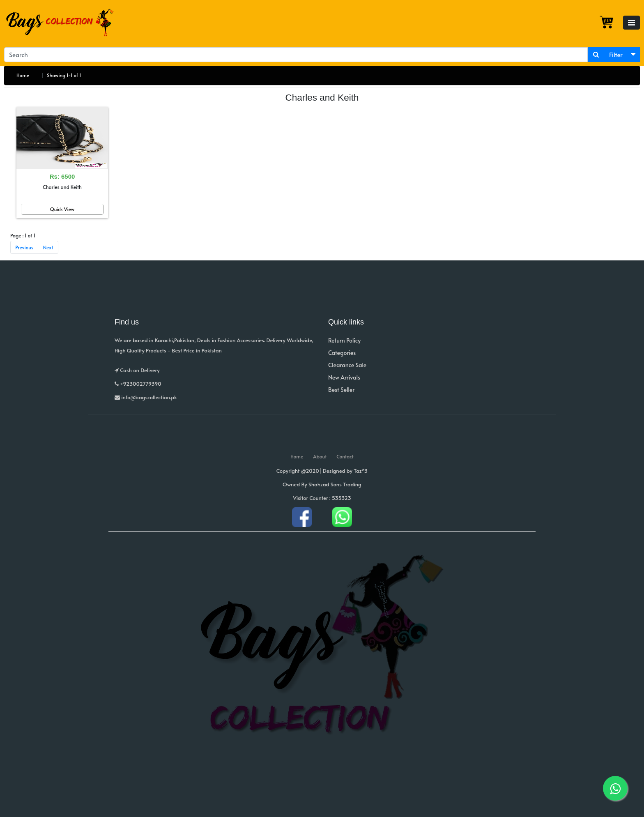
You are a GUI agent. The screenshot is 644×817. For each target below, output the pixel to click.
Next (48, 247)
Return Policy (344, 340)
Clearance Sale (347, 365)
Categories (342, 353)
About (320, 456)
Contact (345, 456)
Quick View (62, 209)
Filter (616, 54)
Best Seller (341, 390)
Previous (24, 247)
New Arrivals (344, 377)
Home (23, 75)
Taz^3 (361, 471)
